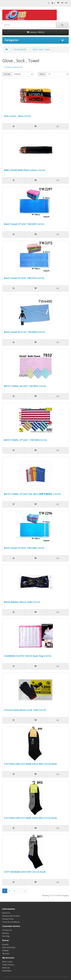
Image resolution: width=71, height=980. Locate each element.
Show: (42, 74)
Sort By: (7, 74)
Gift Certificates (9, 947)
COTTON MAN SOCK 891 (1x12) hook (25, 872)
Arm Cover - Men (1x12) (17, 116)
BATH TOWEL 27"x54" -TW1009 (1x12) (25, 440)
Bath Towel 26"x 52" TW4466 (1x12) (24, 332)
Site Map (6, 936)
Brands (5, 944)
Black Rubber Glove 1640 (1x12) (22, 602)
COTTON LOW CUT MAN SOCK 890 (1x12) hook (30, 764)
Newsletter (7, 971)
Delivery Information (11, 916)
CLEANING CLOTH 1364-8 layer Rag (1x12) (28, 656)
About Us (6, 913)
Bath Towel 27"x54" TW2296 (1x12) (24, 548)
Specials (6, 953)
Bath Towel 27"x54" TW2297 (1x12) (24, 224)
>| (25, 891)
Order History (8, 965)
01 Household (20, 49)
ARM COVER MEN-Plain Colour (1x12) (24, 170)
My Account (7, 962)
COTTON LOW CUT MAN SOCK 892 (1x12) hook (30, 818)
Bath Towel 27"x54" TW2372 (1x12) (24, 278)
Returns (6, 933)
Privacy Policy (8, 919)
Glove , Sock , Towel (41, 49)
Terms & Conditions (11, 922)
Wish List (6, 968)
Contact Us (7, 930)
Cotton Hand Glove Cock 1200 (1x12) (25, 710)
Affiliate (6, 950)
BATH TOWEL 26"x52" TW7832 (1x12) (25, 386)
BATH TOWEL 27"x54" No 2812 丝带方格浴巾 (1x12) (32, 494)
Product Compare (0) (13, 67)
